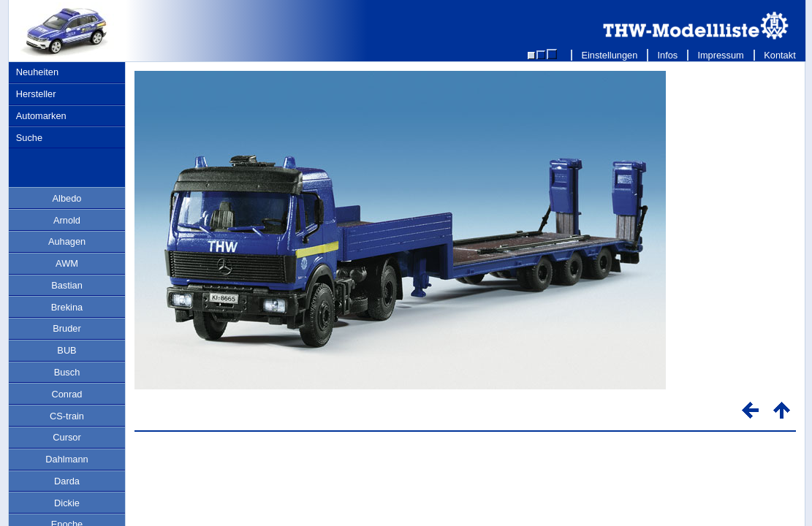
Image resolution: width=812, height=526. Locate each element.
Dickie (67, 503)
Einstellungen (610, 55)
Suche (29, 138)
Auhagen (67, 241)
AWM (67, 263)
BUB (67, 350)
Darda (67, 481)
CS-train (67, 416)
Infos (668, 55)
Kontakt (780, 55)
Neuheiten (37, 72)
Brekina (67, 307)
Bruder (67, 328)
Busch (67, 372)
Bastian (67, 285)
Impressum (721, 55)
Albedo (67, 198)
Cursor (67, 437)
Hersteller (36, 94)
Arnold (67, 220)
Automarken (41, 116)
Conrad (67, 394)
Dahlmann (67, 459)
